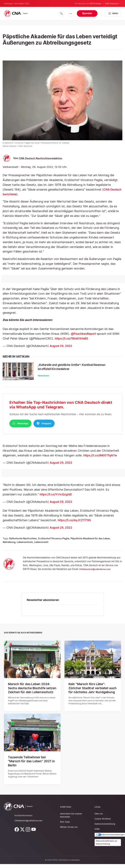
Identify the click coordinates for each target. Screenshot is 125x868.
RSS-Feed (65, 828)
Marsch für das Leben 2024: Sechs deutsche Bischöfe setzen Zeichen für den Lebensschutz (30, 693)
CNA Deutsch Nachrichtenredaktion (42, 158)
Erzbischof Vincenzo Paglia (54, 541)
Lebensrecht (41, 545)
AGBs (97, 835)
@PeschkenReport (84, 334)
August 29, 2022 (61, 346)
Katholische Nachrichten (23, 541)
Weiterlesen (48, 376)
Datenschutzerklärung (105, 830)
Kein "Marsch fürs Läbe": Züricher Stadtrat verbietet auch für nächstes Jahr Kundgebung (90, 693)
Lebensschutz (25, 545)
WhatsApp (20, 426)
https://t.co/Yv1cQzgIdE (57, 497)
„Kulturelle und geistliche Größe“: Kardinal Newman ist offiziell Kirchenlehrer (77, 367)
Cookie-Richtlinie (103, 825)
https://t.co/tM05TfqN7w (101, 458)
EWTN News (95, 4)
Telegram (44, 426)
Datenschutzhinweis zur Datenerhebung (107, 849)
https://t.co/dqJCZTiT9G (76, 523)
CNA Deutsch (113, 3)
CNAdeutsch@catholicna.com (96, 572)
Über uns (99, 820)
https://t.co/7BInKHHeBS (73, 338)
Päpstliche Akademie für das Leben (90, 541)
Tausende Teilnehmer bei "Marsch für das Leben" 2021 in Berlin (32, 768)
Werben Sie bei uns (69, 833)
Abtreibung (9, 545)
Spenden (87, 13)
